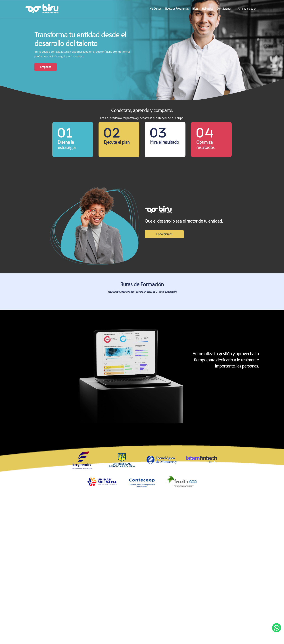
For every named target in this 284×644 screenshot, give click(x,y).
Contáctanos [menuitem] (224, 9)
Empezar (46, 67)
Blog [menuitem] (195, 9)
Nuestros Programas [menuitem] (177, 9)
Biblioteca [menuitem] (207, 9)
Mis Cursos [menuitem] (155, 9)
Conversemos (164, 234)
